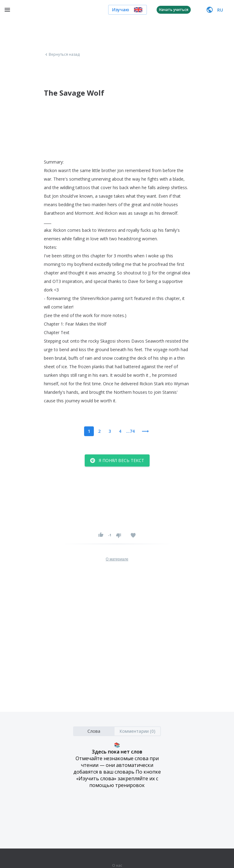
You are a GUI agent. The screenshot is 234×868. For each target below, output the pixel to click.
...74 (130, 431)
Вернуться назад (62, 55)
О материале (117, 559)
